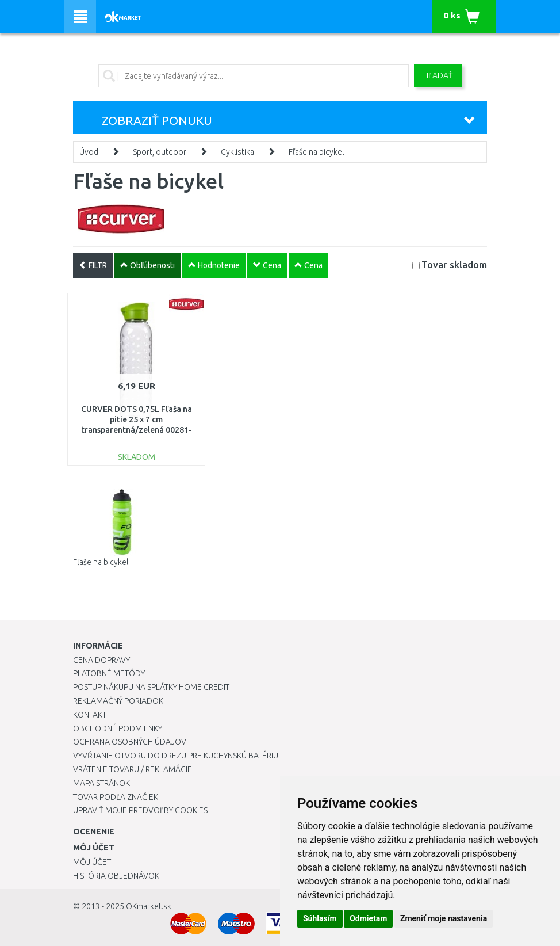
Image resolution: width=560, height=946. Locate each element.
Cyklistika (237, 152)
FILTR (93, 265)
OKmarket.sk (149, 906)
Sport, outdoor (160, 152)
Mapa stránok (101, 783)
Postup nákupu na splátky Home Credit (151, 687)
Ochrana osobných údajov (130, 742)
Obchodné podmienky (118, 728)
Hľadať (438, 75)
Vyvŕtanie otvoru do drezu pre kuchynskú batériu (176, 756)
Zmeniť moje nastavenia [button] (444, 918)
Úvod (89, 152)
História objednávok (116, 876)
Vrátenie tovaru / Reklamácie (133, 769)
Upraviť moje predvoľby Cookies (140, 810)
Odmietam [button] (368, 918)
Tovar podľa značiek (116, 797)
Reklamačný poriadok (118, 701)
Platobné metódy (109, 673)
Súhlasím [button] (320, 918)
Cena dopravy (101, 660)
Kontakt (90, 715)
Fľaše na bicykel (316, 152)
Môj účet (92, 862)
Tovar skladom (454, 264)
